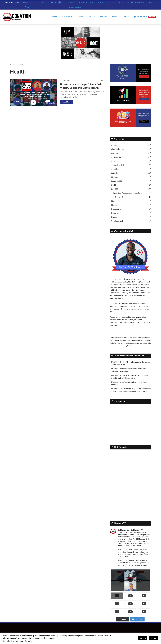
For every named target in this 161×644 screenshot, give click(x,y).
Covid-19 (119, 197)
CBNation (115, 282)
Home (13, 64)
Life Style (115, 205)
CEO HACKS (121, 3)
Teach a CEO (119, 165)
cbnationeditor (67, 81)
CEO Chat (104, 17)
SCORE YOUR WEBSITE (137, 3)
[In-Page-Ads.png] (80, 43)
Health (114, 185)
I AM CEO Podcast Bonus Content (127, 193)
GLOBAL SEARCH (75, 7)
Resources (115, 213)
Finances (115, 177)
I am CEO (54, 17)
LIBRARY (72, 3)
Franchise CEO (117, 181)
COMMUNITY (82, 3)
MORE (127, 17)
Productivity (116, 209)
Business (92, 17)
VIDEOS (111, 3)
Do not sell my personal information (18, 641)
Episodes (115, 173)
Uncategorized (117, 221)
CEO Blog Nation (118, 161)
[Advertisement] (130, 422)
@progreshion (125, 306)
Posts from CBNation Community (129, 356)
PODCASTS (102, 3)
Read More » (67, 102)
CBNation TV (67, 17)
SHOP (150, 3)
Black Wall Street (118, 149)
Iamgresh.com (115, 309)
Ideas (113, 201)
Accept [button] (154, 638)
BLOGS (92, 3)
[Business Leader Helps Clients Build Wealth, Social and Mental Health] (34, 93)
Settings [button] (143, 638)
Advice (80, 17)
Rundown (116, 17)
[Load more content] (123, 619)
